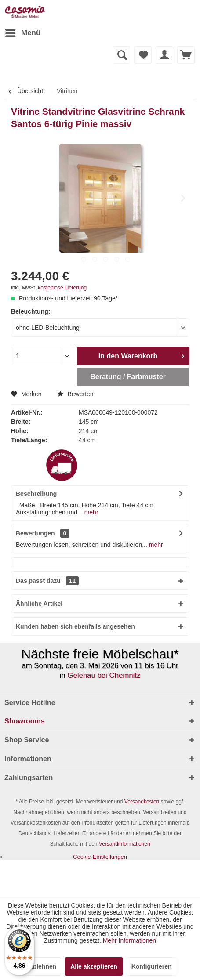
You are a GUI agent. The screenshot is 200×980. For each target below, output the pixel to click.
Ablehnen (43, 966)
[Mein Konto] (164, 55)
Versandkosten (142, 802)
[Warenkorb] (186, 55)
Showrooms (25, 721)
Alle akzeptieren (94, 966)
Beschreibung (36, 494)
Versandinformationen (125, 844)
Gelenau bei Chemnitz (104, 675)
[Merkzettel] (143, 55)
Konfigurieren (152, 966)
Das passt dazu (47, 581)
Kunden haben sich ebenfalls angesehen (75, 626)
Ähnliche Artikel (39, 604)
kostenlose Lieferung (62, 288)
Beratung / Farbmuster (128, 377)
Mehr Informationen (129, 940)
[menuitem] (22, 33)
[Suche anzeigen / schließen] (121, 55)
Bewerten (75, 394)
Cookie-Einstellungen (100, 857)
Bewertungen (35, 533)
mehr (91, 512)
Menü (23, 31)
